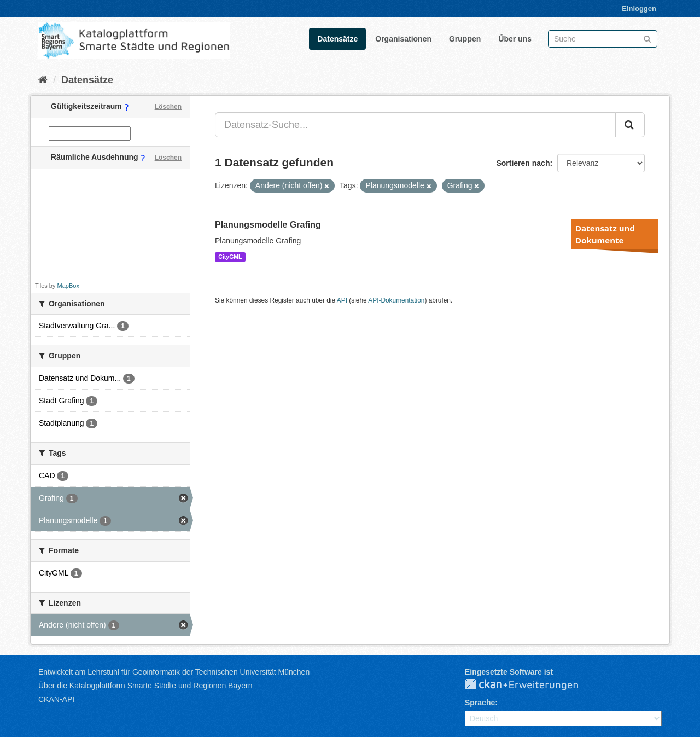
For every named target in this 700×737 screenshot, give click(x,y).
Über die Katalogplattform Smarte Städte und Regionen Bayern (145, 686)
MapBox (68, 286)
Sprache (480, 703)
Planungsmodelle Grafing (268, 225)
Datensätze (337, 39)
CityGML (230, 257)
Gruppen (465, 39)
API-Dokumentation (396, 300)
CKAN (530, 685)
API (342, 300)
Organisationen (403, 39)
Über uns (515, 39)
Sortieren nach (523, 163)
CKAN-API (56, 699)
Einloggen (639, 8)
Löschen (168, 107)
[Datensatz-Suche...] (415, 125)
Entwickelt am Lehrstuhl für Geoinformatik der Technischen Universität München (174, 672)
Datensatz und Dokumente (605, 234)
